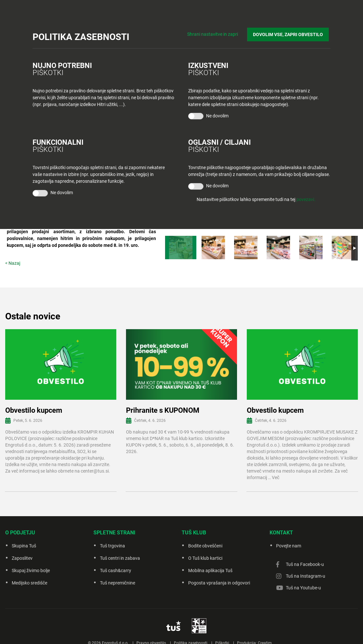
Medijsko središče (29, 583)
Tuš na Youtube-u (303, 588)
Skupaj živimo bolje (31, 570)
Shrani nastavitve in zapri (216, 33)
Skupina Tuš (24, 546)
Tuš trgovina (112, 546)
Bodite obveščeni (205, 546)
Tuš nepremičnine (118, 583)
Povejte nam (289, 546)
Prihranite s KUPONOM (163, 410)
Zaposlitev (22, 558)
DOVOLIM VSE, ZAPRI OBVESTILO (290, 33)
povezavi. (306, 199)
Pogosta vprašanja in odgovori (219, 583)
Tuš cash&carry (116, 570)
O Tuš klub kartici (205, 558)
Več (276, 477)
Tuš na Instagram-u (306, 576)
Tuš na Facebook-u (305, 564)
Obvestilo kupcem (34, 410)
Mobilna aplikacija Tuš (210, 570)
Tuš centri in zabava (120, 558)
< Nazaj (13, 263)
